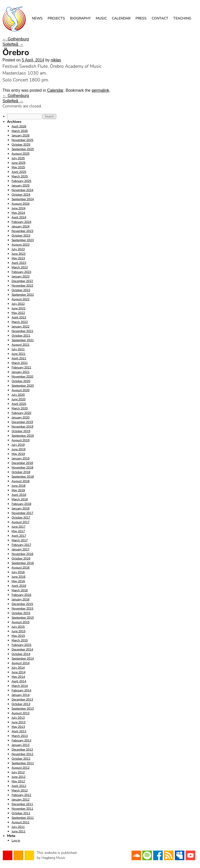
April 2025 (19, 172)
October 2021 (21, 336)
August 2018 (21, 481)
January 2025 (21, 185)
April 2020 (19, 404)
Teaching (182, 18)
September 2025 (23, 149)
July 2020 (18, 395)
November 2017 (22, 513)
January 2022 (21, 326)
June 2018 (19, 486)
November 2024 (22, 190)
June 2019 (19, 449)
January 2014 (21, 695)
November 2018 (22, 467)
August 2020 (21, 390)
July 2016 (18, 572)
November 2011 (22, 809)
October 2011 (21, 813)
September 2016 (23, 563)
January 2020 (21, 417)
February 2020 (21, 413)
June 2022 (19, 308)
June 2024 (19, 208)
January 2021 (21, 372)
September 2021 (23, 340)
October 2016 (21, 558)
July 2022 (18, 304)
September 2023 (23, 240)
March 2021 (20, 363)
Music (101, 18)
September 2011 (23, 818)
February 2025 (21, 181)
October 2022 (21, 290)
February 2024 (21, 222)
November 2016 (22, 554)
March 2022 (20, 322)
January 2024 (21, 226)
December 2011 (22, 804)
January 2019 (21, 458)
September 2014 (23, 659)
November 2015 (22, 608)
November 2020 (22, 377)
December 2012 (22, 749)
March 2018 (20, 499)
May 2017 (18, 531)
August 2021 (21, 345)
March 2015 (20, 640)
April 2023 (19, 263)
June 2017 (19, 527)
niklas (56, 60)
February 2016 (21, 595)
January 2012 (21, 800)
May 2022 (18, 313)
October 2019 (21, 431)
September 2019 (23, 436)
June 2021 (19, 354)
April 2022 (19, 317)
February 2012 (21, 795)
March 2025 (20, 176)
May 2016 (18, 581)
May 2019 (18, 454)
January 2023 (21, 276)
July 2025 (18, 158)
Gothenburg (16, 39)
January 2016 (21, 599)
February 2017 (21, 545)
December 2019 (22, 422)
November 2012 (22, 754)
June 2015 (19, 631)
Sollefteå (13, 44)
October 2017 (21, 518)
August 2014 (21, 663)
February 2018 (21, 504)
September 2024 (23, 199)
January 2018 (21, 508)
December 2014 (22, 649)
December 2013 (22, 699)
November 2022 (22, 286)
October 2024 (21, 195)
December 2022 (22, 281)
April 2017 (19, 536)
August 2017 (21, 522)
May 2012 (18, 781)
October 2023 (21, 236)
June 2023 (19, 254)
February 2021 (21, 367)
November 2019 (22, 427)
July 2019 (18, 445)
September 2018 (23, 477)
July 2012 (18, 772)
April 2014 (19, 681)
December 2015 (22, 604)
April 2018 (19, 495)
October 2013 (21, 704)
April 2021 (19, 358)
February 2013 (21, 740)
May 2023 (18, 258)
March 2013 (20, 736)
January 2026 (21, 135)
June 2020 (19, 399)
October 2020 (21, 381)
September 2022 (23, 295)
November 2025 (22, 140)
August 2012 (21, 768)
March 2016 (20, 590)
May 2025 (18, 167)
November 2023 (22, 231)
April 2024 (19, 217)
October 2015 (21, 613)
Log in (16, 840)
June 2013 (19, 722)
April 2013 (19, 731)
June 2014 (19, 672)
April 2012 (19, 786)
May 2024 (18, 213)
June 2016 (19, 577)
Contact (160, 18)
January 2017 (21, 549)
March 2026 (20, 131)
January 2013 (21, 745)
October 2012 (21, 759)
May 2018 (18, 490)
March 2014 (20, 686)
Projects (56, 18)
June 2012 (19, 777)
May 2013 (18, 727)
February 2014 (21, 690)
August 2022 (21, 299)
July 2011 (18, 827)
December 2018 (22, 463)
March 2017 (20, 540)
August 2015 (21, 622)
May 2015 (18, 636)
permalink (100, 90)
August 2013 (21, 713)
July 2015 (18, 627)
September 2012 (23, 763)
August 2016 (21, 568)
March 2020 (20, 408)
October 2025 (21, 145)
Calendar (121, 18)
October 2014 (21, 654)
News (37, 18)
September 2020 (23, 386)
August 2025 (21, 154)
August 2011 (21, 822)
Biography (80, 18)
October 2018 (21, 472)
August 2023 (21, 245)
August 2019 (21, 440)
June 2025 (19, 163)
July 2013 (18, 718)
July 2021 (18, 349)
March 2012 (20, 790)
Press (141, 18)
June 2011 (19, 831)
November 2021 (22, 331)
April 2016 (19, 586)
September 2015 (23, 618)
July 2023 (18, 249)
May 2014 (18, 677)
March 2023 (20, 267)
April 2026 (19, 126)
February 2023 (21, 272)
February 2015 (21, 645)
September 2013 (23, 709)
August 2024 (21, 204)
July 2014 (18, 668)
